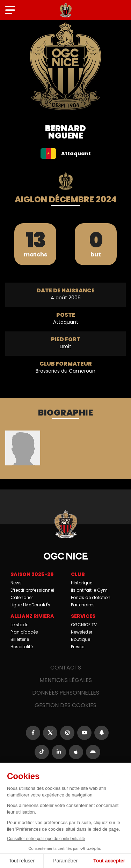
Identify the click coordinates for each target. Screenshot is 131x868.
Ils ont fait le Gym (89, 590)
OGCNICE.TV (84, 625)
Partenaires (83, 605)
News (16, 583)
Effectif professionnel (32, 590)
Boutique (81, 639)
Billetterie (20, 639)
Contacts (66, 668)
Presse (78, 647)
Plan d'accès (24, 632)
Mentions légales (66, 680)
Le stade (19, 625)
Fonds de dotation (91, 597)
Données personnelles (66, 693)
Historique (82, 583)
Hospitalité (22, 647)
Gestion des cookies (65, 705)
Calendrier (22, 597)
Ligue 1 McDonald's (30, 605)
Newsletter (82, 632)
